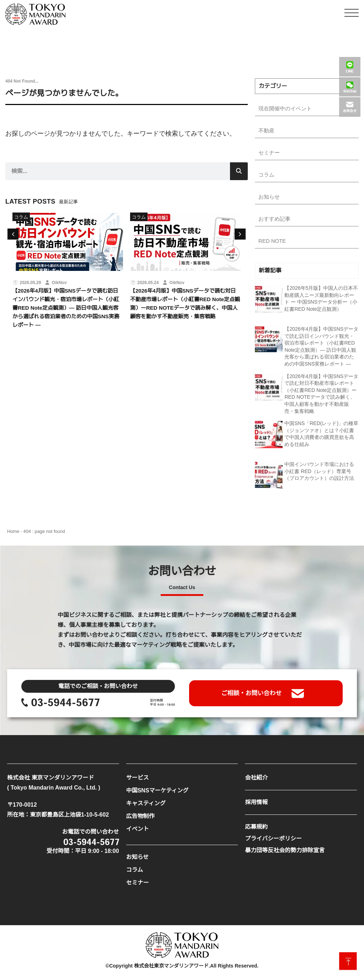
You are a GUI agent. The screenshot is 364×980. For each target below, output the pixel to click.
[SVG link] (35, 14)
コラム (21, 217)
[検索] (239, 171)
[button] (240, 234)
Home (13, 534)
